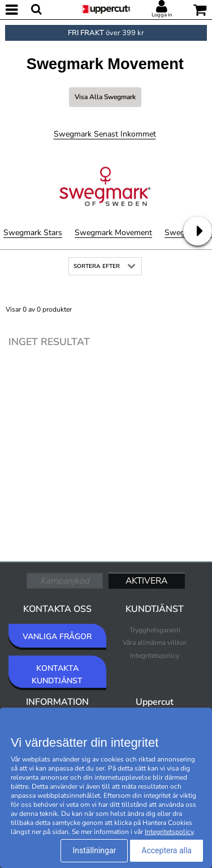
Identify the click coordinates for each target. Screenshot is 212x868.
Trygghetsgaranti (155, 630)
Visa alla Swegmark (105, 97)
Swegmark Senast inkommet (105, 134)
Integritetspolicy (155, 656)
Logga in (162, 15)
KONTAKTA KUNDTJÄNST (57, 675)
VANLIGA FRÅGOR (57, 637)
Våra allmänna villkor (155, 643)
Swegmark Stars (33, 233)
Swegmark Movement (113, 233)
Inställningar (94, 850)
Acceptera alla (166, 850)
